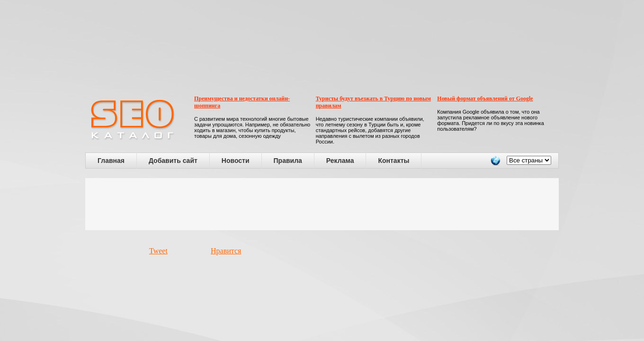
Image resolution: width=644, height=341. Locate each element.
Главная (111, 161)
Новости (236, 161)
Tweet (158, 251)
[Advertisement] (322, 204)
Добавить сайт (173, 161)
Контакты (394, 161)
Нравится (226, 251)
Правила (288, 161)
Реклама (340, 161)
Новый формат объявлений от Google (485, 99)
